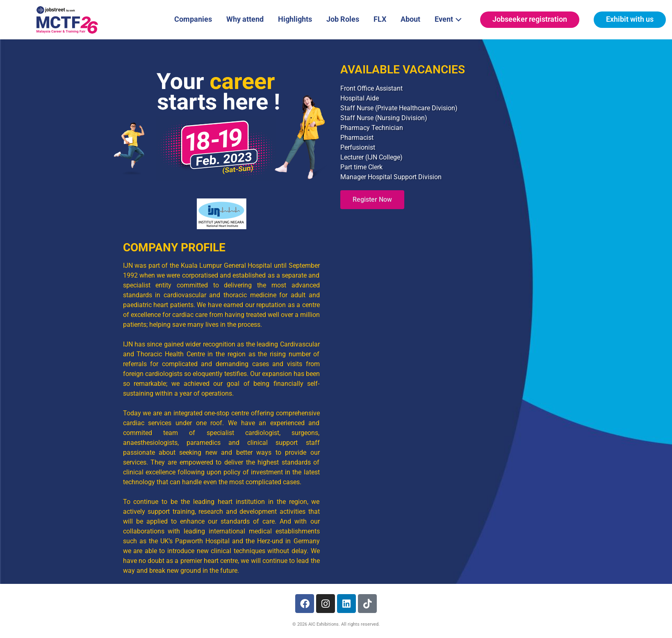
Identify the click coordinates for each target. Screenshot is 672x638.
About (410, 19)
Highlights (295, 19)
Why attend (245, 19)
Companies (193, 19)
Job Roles (343, 19)
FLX (380, 19)
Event (450, 18)
